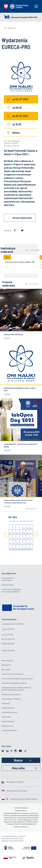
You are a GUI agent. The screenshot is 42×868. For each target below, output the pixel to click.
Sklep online (18, 768)
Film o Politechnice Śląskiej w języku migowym (17, 678)
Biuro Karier (6, 669)
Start (5, 28)
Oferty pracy (6, 703)
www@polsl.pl (31, 824)
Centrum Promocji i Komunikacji (12, 674)
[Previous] (6, 534)
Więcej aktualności (31, 509)
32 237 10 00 (10, 629)
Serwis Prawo (6, 717)
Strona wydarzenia (22, 218)
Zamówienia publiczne (9, 730)
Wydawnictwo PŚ (7, 726)
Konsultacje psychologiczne (11, 694)
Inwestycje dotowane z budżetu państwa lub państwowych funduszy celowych (16, 689)
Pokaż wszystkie (35, 250)
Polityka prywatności (21, 811)
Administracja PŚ (8, 660)
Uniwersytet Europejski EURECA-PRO (24, 17)
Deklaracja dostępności (21, 827)
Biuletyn (18, 760)
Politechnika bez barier (9, 712)
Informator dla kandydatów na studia (14, 683)
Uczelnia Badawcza (8, 721)
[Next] (36, 534)
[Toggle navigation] (36, 6)
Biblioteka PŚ (6, 665)
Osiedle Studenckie (8, 708)
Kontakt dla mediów (8, 650)
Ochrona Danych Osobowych (11, 699)
